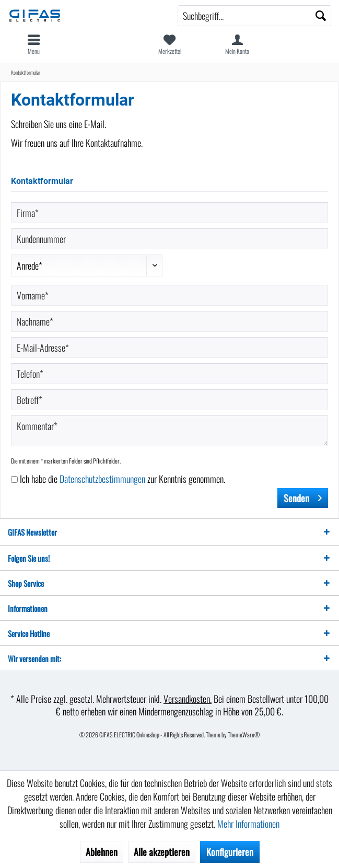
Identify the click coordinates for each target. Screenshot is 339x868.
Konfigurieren (230, 852)
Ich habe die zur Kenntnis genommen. (122, 479)
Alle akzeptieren (162, 852)
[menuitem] (34, 44)
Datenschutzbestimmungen (102, 479)
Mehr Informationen (248, 824)
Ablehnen (102, 852)
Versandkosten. (188, 699)
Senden (303, 497)
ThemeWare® (244, 734)
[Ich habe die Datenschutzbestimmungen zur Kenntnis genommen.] (14, 479)
